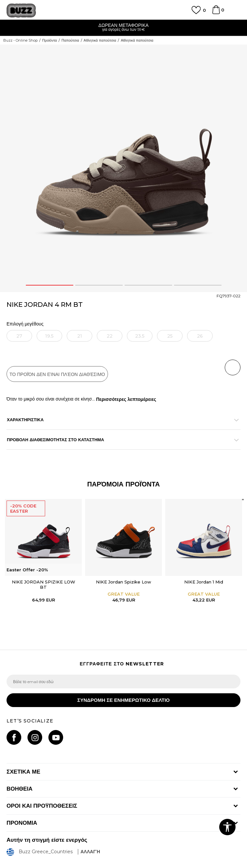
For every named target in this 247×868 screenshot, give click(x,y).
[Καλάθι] (216, 13)
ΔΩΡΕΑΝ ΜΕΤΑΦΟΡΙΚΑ (123, 25)
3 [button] (148, 285)
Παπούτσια (70, 40)
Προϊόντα (50, 40)
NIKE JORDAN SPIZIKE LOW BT (44, 584)
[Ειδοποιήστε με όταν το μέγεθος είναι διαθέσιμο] (19, 336)
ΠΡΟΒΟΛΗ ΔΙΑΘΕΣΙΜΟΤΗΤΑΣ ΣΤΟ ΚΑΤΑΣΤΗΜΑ (120, 440)
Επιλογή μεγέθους (25, 324)
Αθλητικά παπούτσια (100, 40)
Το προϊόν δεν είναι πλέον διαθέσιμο (57, 374)
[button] (233, 367)
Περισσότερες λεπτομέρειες (126, 399)
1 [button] (49, 285)
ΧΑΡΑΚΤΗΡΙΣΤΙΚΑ (120, 420)
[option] (123, 28)
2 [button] (99, 285)
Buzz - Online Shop (20, 40)
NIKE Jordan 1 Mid (204, 582)
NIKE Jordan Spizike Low (123, 582)
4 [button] (198, 285)
